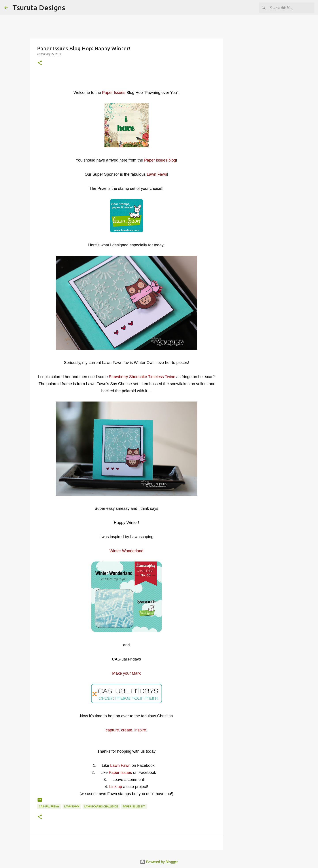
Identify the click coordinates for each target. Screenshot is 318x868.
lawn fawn (72, 806)
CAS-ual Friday (49, 806)
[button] (40, 63)
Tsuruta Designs (39, 8)
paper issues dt (134, 806)
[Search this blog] (291, 8)
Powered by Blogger (159, 862)
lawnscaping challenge (101, 806)
